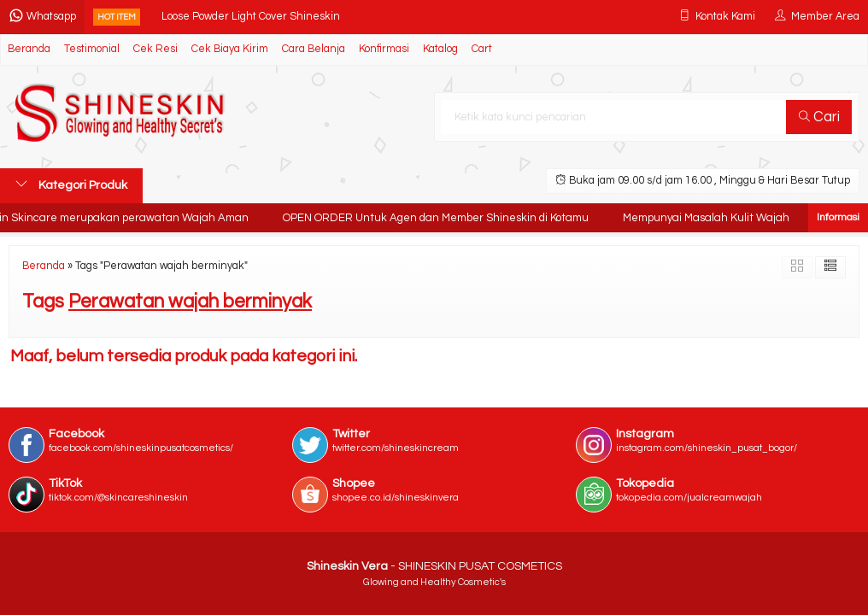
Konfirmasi (384, 49)
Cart (482, 49)
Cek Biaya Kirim (230, 49)
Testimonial (92, 49)
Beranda (29, 49)
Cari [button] (819, 117)
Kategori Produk (71, 184)
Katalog (440, 49)
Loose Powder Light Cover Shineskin (251, 17)
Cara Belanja (314, 49)
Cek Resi (155, 49)
